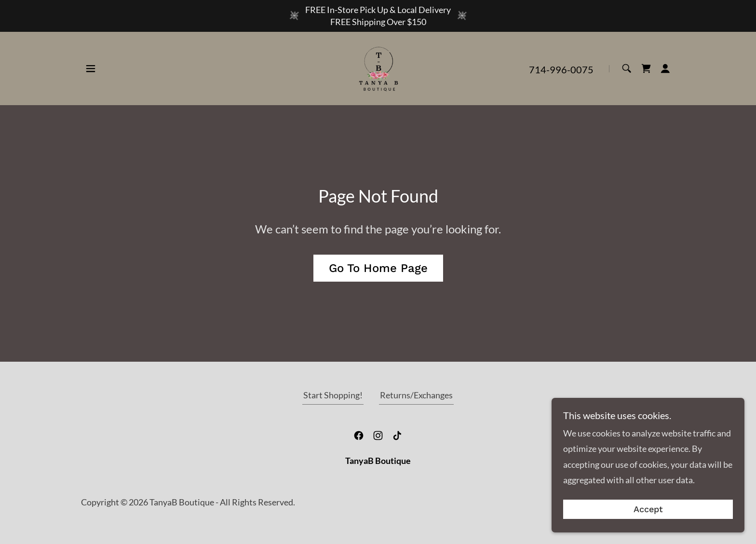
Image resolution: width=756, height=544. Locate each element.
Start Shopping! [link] (333, 395)
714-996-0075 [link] (561, 69)
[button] (91, 68)
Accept (648, 510)
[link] (378, 68)
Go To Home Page (378, 268)
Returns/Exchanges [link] (416, 395)
